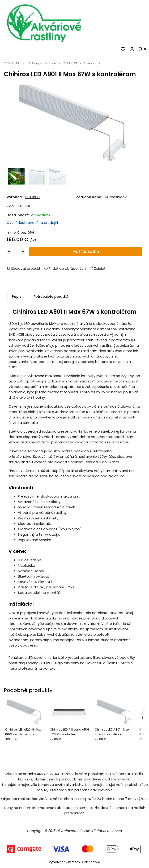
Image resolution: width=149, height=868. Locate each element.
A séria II (90, 63)
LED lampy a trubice (41, 63)
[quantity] (16, 252)
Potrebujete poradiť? (51, 297)
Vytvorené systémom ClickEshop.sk (75, 862)
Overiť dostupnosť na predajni (32, 223)
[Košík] (144, 49)
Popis (17, 297)
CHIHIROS (70, 63)
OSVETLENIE (12, 63)
